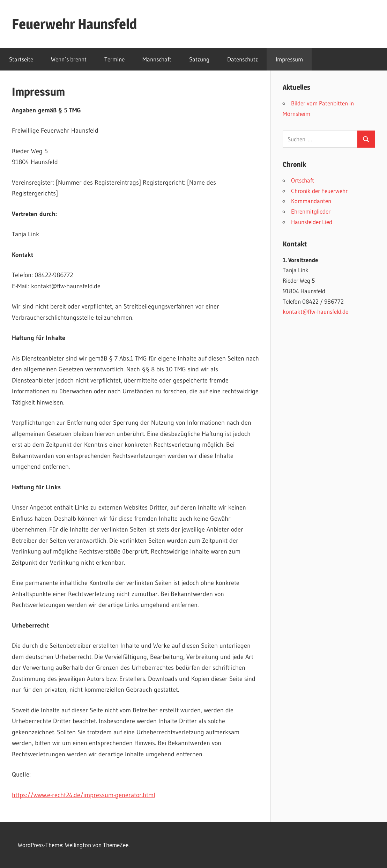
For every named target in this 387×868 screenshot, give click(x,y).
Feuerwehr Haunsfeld (74, 24)
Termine (114, 59)
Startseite (21, 59)
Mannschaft (157, 59)
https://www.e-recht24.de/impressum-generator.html (84, 795)
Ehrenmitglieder (311, 211)
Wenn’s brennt (69, 59)
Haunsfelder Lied (312, 222)
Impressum (289, 59)
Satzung (199, 59)
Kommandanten (311, 201)
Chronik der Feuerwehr (319, 191)
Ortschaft (303, 180)
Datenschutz (243, 59)
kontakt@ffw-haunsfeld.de (315, 311)
